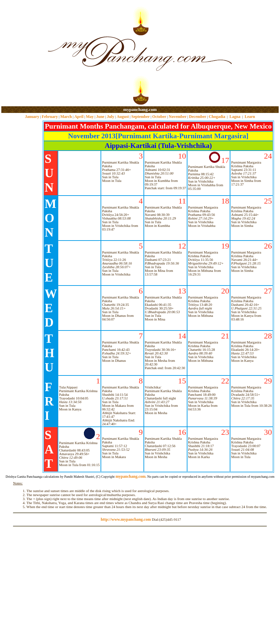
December (198, 117)
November (178, 117)
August (123, 117)
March (66, 117)
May (90, 117)
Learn (250, 117)
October (159, 117)
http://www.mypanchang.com (126, 519)
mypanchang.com (140, 109)
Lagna (235, 117)
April (79, 117)
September (141, 117)
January (32, 117)
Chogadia (217, 117)
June (100, 117)
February (50, 117)
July (111, 117)
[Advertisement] (23, 53)
